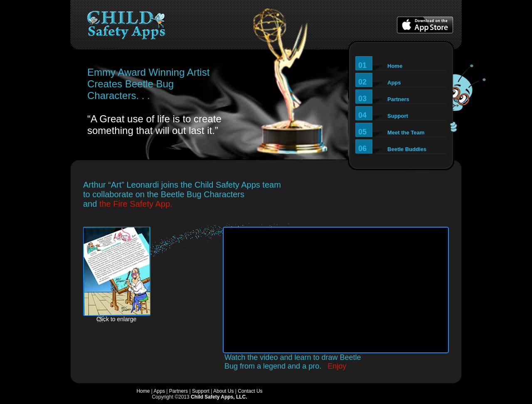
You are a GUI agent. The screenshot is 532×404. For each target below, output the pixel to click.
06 (392, 149)
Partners (179, 391)
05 (391, 132)
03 (384, 99)
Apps (159, 391)
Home (143, 391)
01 (380, 65)
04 (383, 115)
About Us (223, 391)
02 (380, 82)
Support (201, 391)
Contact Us (250, 391)
